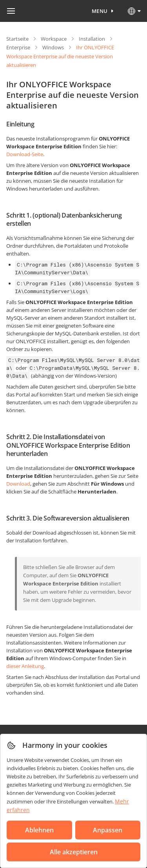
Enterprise (18, 47)
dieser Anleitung (25, 666)
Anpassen (108, 830)
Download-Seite (25, 154)
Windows (53, 47)
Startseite (17, 39)
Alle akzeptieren (74, 852)
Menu (100, 11)
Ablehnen (39, 830)
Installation (92, 39)
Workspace (54, 39)
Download (18, 484)
